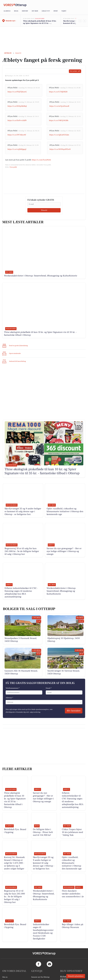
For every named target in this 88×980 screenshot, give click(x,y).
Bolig (16, 11)
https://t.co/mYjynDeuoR (59, 106)
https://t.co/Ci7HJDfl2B (58, 92)
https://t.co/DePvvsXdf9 (17, 120)
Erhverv (25, 11)
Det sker (35, 11)
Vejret (64, 11)
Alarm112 (7, 11)
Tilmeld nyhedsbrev (76, 976)
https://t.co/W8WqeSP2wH (60, 149)
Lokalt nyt (46, 11)
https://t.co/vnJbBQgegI (17, 149)
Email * (49, 688)
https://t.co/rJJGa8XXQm (59, 135)
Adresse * (9, 698)
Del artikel (75, 71)
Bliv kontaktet (74, 711)
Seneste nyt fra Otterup (40, 977)
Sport (56, 11)
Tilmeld (44, 210)
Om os (5, 977)
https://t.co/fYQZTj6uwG (17, 92)
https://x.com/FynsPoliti (41, 160)
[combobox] (7, 702)
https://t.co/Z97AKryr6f (17, 135)
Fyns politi (13, 167)
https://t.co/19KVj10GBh (59, 120)
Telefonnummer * (13, 688)
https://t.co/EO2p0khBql (17, 106)
